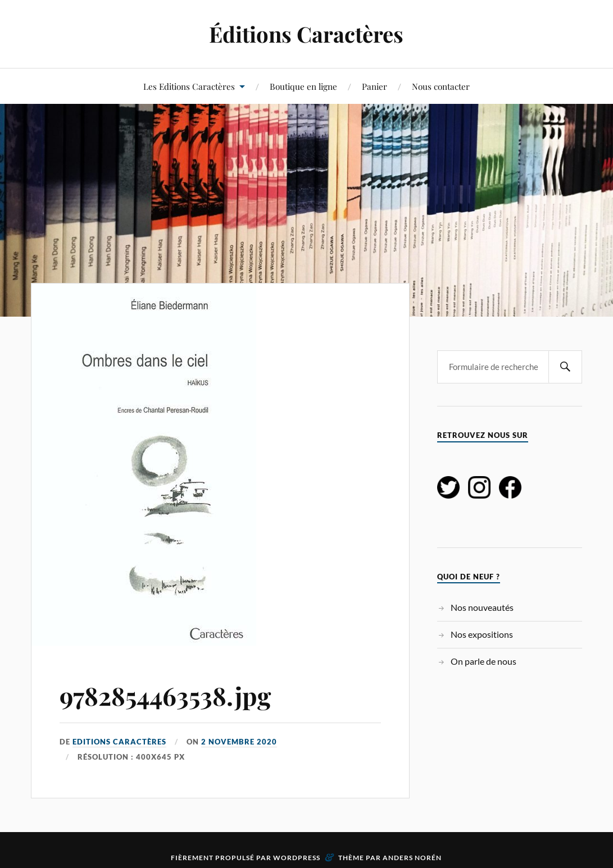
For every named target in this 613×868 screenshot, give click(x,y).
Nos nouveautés (482, 607)
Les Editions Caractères (189, 86)
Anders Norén (412, 858)
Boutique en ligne (303, 86)
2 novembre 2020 (239, 742)
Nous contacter (441, 86)
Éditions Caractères (306, 34)
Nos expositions (482, 634)
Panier (374, 86)
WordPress (297, 858)
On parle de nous (483, 661)
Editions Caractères (119, 742)
